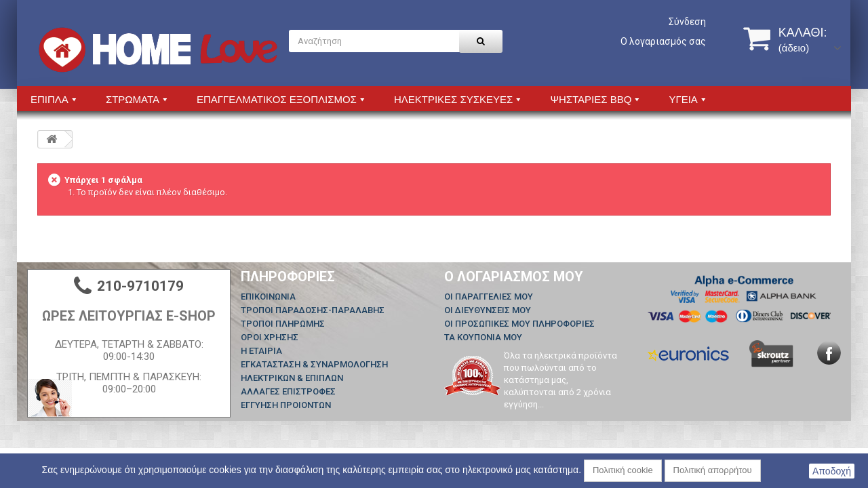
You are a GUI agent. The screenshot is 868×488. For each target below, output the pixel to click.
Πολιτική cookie (623, 470)
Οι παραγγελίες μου (489, 297)
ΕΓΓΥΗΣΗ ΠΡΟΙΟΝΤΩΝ (286, 405)
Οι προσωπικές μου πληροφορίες (519, 324)
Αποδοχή (832, 471)
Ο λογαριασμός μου (514, 277)
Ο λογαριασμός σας (663, 41)
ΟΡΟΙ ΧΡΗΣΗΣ (270, 337)
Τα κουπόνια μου (483, 337)
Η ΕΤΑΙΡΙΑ (261, 351)
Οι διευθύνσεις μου (488, 310)
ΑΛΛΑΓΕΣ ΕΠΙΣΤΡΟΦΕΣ (288, 391)
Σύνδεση (687, 22)
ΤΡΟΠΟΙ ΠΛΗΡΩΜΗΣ (283, 324)
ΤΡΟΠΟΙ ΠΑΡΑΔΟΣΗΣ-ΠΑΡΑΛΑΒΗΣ (313, 310)
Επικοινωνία (268, 297)
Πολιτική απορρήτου (713, 470)
